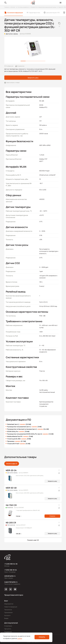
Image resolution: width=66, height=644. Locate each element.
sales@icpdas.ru (10, 576)
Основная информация (15, 13)
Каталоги (7, 615)
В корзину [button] (52, 516)
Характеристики (35, 13)
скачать (23, 424)
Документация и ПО (53, 13)
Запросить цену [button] (33, 78)
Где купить (8, 629)
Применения (8, 612)
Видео (6, 618)
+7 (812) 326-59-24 (11, 570)
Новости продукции (11, 607)
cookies (20, 638)
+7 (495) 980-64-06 (11, 564)
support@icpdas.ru (11, 582)
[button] (33, 540)
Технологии (8, 610)
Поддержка (8, 632)
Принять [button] (42, 637)
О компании (8, 626)
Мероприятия (9, 604)
